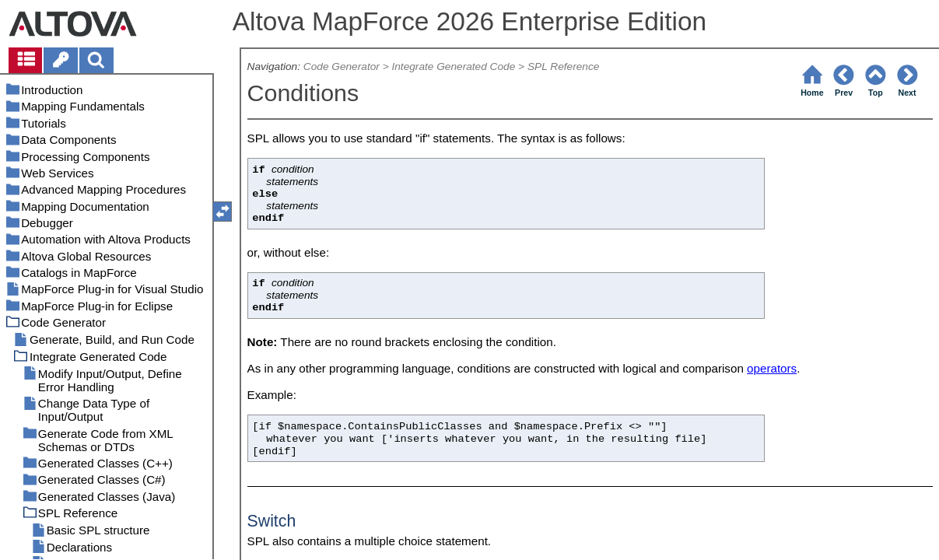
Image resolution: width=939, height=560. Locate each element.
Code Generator (342, 66)
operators (772, 368)
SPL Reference (563, 66)
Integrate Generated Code (453, 66)
